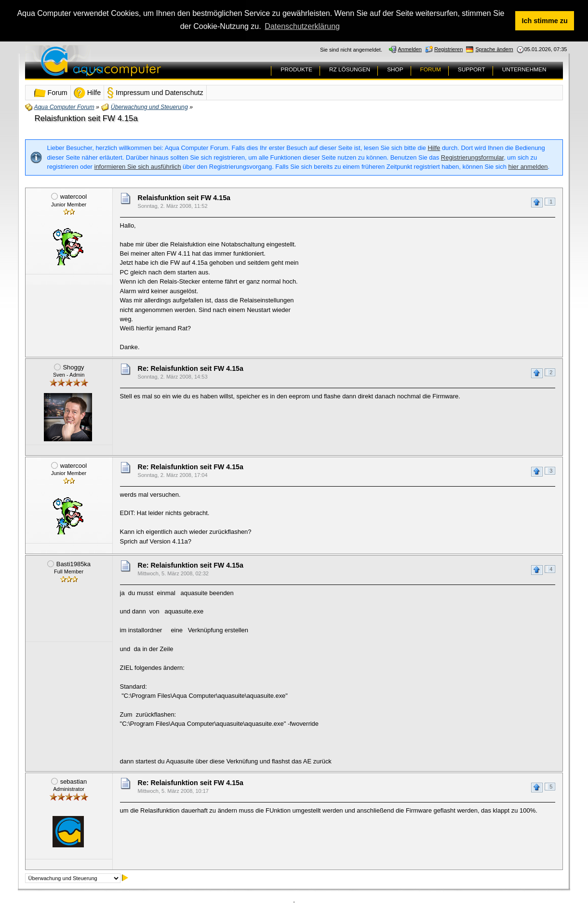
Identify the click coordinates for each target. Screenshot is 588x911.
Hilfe (434, 147)
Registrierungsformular (472, 157)
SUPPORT (472, 69)
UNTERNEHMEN (524, 69)
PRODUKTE (296, 69)
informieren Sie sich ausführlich (138, 166)
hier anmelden (528, 166)
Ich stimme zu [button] (545, 21)
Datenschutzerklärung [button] (302, 26)
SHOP (395, 69)
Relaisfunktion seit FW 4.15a (86, 118)
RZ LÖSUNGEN (350, 69)
